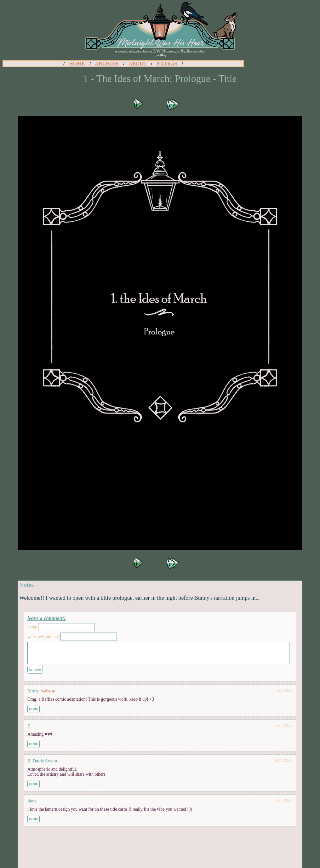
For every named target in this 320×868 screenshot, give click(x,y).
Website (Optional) (43, 637)
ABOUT (138, 64)
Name (32, 627)
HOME (77, 64)
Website (48, 695)
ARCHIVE (107, 64)
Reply (34, 713)
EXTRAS (167, 64)
